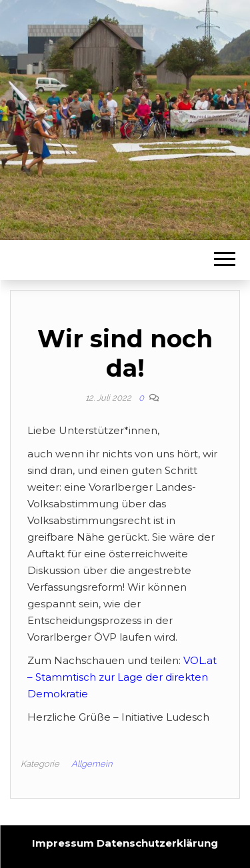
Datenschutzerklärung (157, 843)
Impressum (63, 843)
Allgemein (92, 764)
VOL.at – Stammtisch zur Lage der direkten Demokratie (122, 677)
